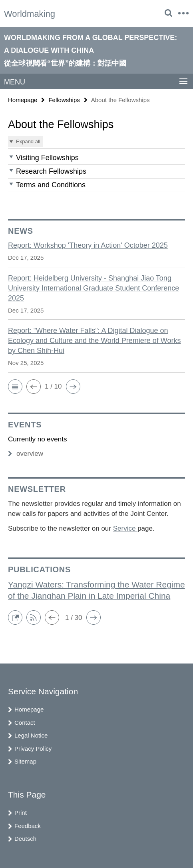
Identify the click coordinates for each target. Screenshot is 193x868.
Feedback (28, 826)
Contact (25, 723)
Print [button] (21, 813)
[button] (96, 158)
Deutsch (25, 839)
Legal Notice (31, 735)
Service (125, 528)
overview (26, 454)
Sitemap (25, 761)
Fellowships (64, 100)
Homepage (23, 100)
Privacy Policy (33, 749)
